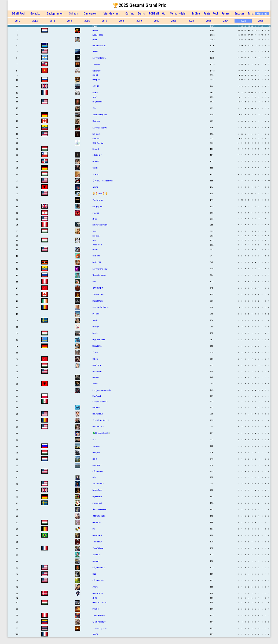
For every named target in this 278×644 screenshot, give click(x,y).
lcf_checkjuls (98, 102)
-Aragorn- (96, 452)
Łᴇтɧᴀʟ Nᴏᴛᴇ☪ (99, 58)
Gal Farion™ (97, 71)
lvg (94, 529)
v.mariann (96, 446)
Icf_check (96, 134)
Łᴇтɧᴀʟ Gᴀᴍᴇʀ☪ (100, 269)
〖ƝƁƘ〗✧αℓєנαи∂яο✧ (103, 181)
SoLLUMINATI (98, 484)
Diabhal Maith (98, 301)
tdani (94, 97)
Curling (130, 14)
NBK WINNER (98, 414)
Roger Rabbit (97, 497)
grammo (96, 377)
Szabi (95, 231)
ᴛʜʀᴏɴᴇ (96, 64)
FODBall (154, 14)
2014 (52, 21)
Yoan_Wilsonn (98, 548)
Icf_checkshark (99, 568)
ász (94, 440)
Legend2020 (98, 593)
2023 (209, 21)
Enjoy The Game (99, 340)
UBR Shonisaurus (99, 46)
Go (164, 14)
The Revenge (98, 200)
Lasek (95, 333)
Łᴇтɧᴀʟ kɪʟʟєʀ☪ (100, 128)
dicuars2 (96, 161)
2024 (226, 21)
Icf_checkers (98, 471)
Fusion (95, 249)
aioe (94, 240)
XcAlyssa (96, 121)
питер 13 (96, 80)
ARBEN (95, 187)
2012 (17, 21)
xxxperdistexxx (99, 615)
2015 (69, 21)
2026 (261, 21)
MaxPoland (97, 396)
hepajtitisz (97, 522)
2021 (174, 21)
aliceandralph (97, 371)
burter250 (97, 262)
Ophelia (95, 359)
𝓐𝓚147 (96, 86)
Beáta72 (96, 236)
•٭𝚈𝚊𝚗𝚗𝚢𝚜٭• (100, 628)
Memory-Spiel (178, 14)
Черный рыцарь (99, 275)
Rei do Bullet (97, 535)
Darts (141, 14)
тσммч (95, 168)
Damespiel (90, 14)
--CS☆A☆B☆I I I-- (100, 307)
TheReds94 (97, 542)
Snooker (239, 14)
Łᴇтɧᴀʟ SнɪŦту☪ (100, 402)
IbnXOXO (96, 139)
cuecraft (96, 561)
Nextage (96, 327)
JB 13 (95, 598)
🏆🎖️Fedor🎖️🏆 (100, 194)
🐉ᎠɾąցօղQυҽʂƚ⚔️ (102, 433)
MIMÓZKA (97, 365)
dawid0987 (97, 465)
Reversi (226, 14)
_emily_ (95, 320)
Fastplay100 (98, 207)
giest (95, 40)
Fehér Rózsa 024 (100, 602)
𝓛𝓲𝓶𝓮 (95, 353)
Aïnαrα (95, 587)
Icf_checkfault (98, 580)
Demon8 (96, 149)
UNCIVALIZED (98, 427)
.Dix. (94, 108)
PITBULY (96, 314)
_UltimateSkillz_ (99, 516)
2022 (191, 21)
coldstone (96, 256)
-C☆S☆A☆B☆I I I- (101, 420)
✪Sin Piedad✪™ (99, 622)
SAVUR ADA (98, 288)
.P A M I (96, 174)
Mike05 (96, 609)
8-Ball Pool (18, 14)
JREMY (95, 51)
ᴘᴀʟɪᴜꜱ (96, 213)
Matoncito (96, 407)
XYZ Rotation (98, 143)
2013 (35, 21)
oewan (95, 31)
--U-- (94, 282)
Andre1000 (97, 245)
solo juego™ (97, 155)
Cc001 (95, 75)
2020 (156, 21)
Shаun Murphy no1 (100, 115)
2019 (139, 21)
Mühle (196, 14)
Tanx (251, 14)
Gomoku (35, 14)
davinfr (95, 93)
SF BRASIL (97, 555)
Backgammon (55, 14)
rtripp (95, 219)
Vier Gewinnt (111, 14)
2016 (87, 21)
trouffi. (96, 634)
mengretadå (97, 503)
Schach (74, 14)
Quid (94, 574)
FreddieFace (97, 490)
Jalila (94, 477)
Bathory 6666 (98, 35)
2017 (104, 21)
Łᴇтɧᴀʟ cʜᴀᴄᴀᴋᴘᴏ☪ (102, 390)
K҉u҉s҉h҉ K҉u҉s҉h (97, 346)
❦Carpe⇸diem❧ (100, 509)
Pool (215, 14)
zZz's (95, 384)
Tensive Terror (99, 294)
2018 (122, 21)
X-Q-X (95, 459)
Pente (207, 14)
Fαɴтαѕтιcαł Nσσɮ (100, 225)
